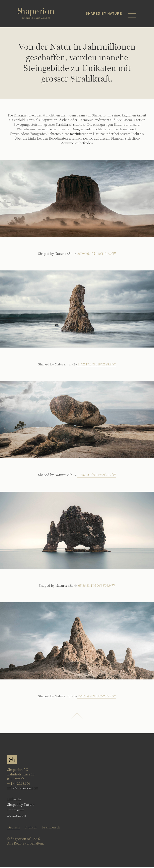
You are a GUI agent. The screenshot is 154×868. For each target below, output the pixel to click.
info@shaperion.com (23, 789)
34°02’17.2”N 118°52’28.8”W (97, 365)
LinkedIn (14, 800)
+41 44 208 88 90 (19, 784)
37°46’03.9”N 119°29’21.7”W (97, 475)
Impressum (16, 810)
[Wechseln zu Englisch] (31, 828)
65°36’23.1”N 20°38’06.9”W (97, 586)
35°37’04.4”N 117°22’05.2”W (97, 697)
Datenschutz (17, 816)
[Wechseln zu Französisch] (51, 828)
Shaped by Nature (21, 805)
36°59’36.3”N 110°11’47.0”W (97, 254)
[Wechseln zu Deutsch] (14, 828)
